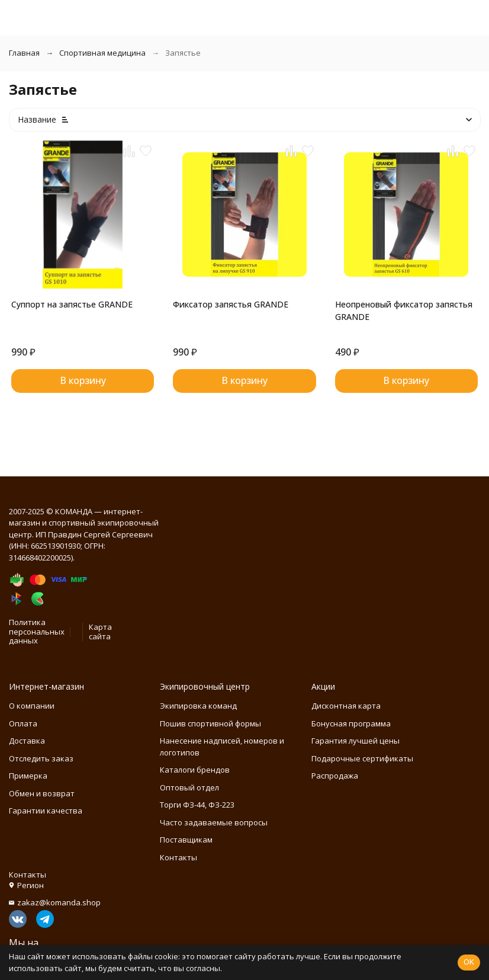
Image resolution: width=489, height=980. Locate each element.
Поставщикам (186, 840)
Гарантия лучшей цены (356, 741)
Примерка (28, 776)
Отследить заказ (41, 758)
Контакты (178, 857)
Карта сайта (100, 632)
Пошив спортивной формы (210, 723)
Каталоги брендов (195, 770)
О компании (32, 706)
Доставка (27, 741)
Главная (24, 53)
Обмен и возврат (42, 793)
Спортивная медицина (102, 53)
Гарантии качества (46, 811)
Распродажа (335, 776)
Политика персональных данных (37, 631)
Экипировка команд (198, 706)
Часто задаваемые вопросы (214, 822)
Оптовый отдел (189, 787)
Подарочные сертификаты (362, 758)
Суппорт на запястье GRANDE (72, 304)
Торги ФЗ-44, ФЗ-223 (197, 805)
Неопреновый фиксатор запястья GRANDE (404, 310)
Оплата (23, 723)
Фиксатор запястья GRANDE (231, 304)
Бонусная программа (351, 723)
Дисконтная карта (346, 706)
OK (469, 962)
